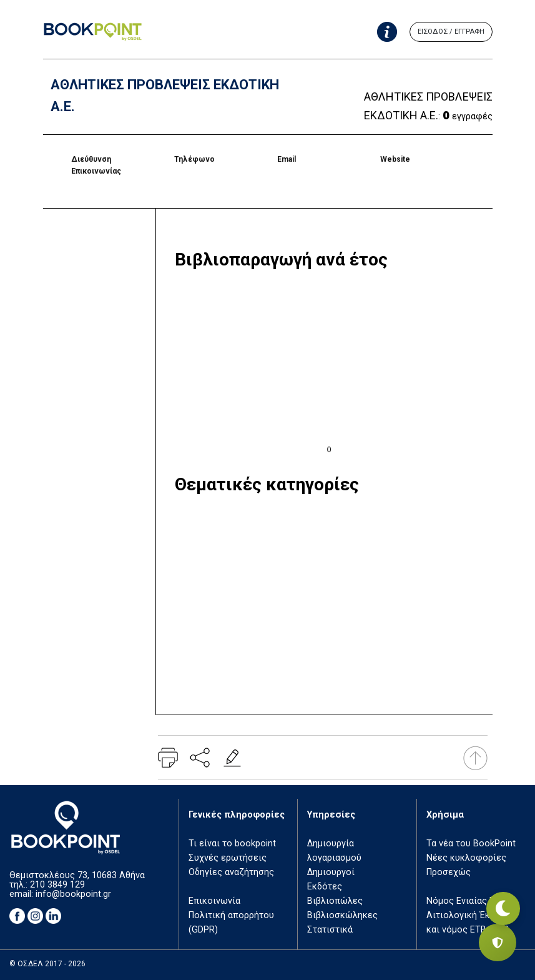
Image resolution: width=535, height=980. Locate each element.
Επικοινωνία (214, 901)
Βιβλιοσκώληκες (342, 915)
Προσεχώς (449, 872)
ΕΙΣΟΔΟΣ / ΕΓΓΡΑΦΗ (451, 32)
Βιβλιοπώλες (335, 901)
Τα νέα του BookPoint (471, 844)
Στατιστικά (330, 930)
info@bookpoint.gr (73, 894)
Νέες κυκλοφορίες (466, 858)
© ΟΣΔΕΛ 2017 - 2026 (47, 964)
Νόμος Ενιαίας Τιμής (469, 901)
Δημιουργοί (331, 872)
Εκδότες (325, 887)
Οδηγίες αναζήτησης (231, 872)
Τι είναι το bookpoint (232, 844)
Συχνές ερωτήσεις (228, 858)
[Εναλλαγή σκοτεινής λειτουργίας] (498, 899)
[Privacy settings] (498, 943)
